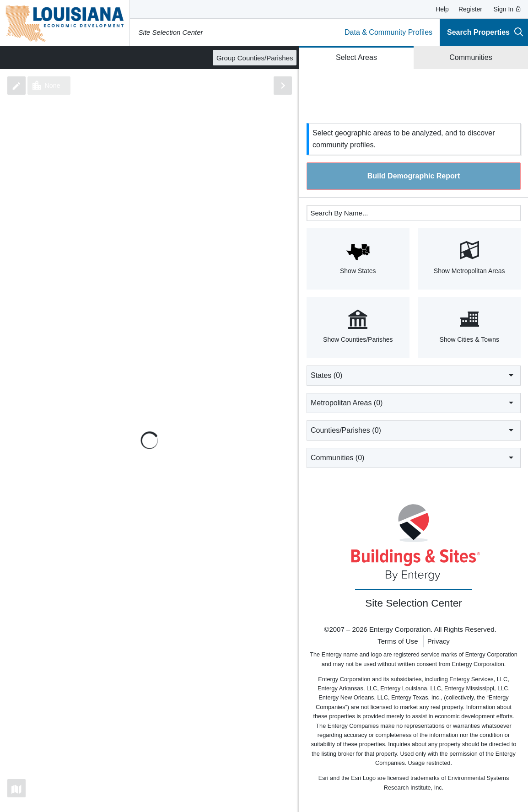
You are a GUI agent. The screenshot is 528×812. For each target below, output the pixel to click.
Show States (358, 258)
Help (442, 9)
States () (414, 375)
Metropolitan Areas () (414, 403)
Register (470, 9)
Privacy (439, 641)
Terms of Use (398, 641)
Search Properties (485, 32)
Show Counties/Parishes (358, 327)
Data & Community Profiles (388, 32)
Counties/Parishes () (414, 430)
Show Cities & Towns (469, 327)
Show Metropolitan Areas (469, 258)
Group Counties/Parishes (255, 58)
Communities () (414, 457)
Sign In (508, 9)
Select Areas (356, 57)
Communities (471, 57)
